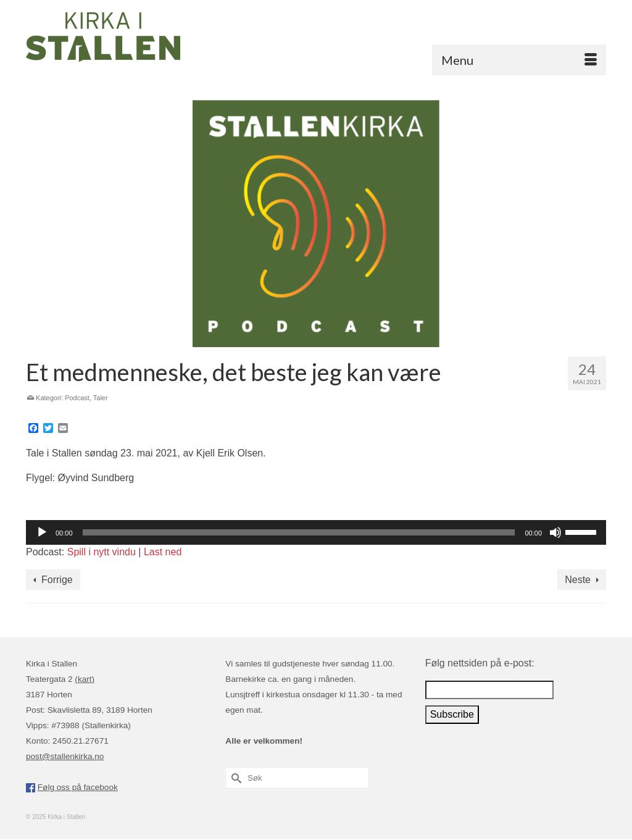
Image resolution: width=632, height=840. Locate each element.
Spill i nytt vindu (102, 552)
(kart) (85, 679)
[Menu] (519, 60)
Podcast (77, 398)
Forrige (57, 580)
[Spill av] (42, 532)
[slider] (299, 532)
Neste (578, 580)
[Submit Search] (235, 778)
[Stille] (555, 532)
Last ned (163, 552)
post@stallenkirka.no (65, 756)
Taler (101, 398)
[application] (316, 532)
